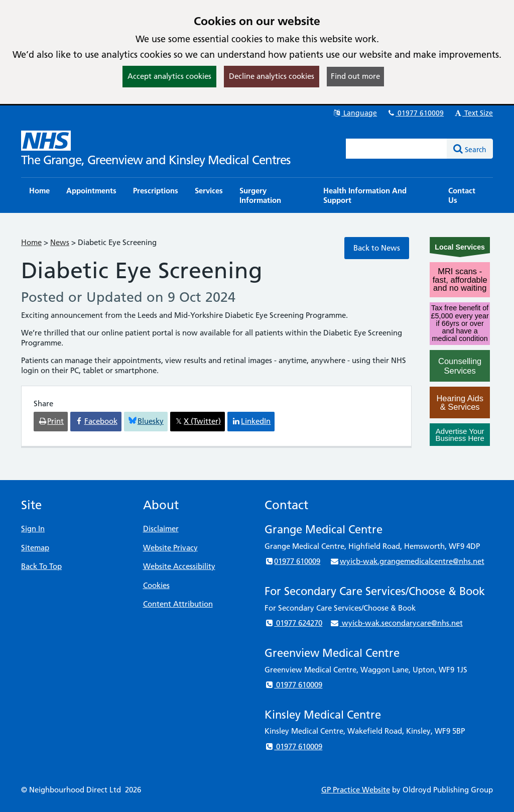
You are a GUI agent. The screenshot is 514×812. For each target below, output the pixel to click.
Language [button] (355, 113)
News (60, 242)
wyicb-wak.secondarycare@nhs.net (396, 623)
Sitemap (35, 548)
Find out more (355, 76)
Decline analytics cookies (272, 76)
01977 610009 (415, 113)
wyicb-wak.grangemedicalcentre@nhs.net (407, 561)
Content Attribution (178, 604)
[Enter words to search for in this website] (397, 149)
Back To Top (41, 566)
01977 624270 (293, 623)
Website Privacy (170, 548)
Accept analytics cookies (169, 76)
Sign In (33, 529)
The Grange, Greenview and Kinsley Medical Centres (156, 160)
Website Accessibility (179, 566)
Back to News (377, 248)
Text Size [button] (473, 113)
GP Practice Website (356, 790)
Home (31, 242)
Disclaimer (161, 529)
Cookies (156, 585)
